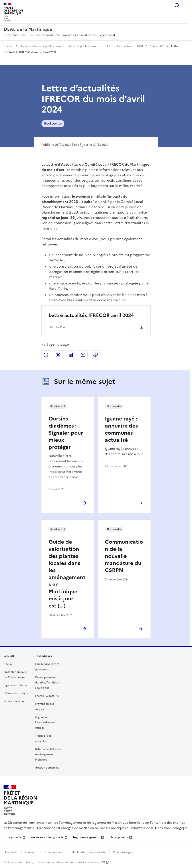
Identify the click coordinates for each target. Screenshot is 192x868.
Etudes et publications (82, 46)
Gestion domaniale (47, 768)
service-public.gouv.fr (47, 837)
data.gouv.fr (119, 837)
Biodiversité (53, 124)
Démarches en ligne (16, 693)
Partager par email (83, 355)
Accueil (8, 46)
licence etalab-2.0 (94, 862)
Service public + (14, 701)
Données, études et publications (40, 46)
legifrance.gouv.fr (87, 837)
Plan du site (11, 852)
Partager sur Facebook (46, 355)
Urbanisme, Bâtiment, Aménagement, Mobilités (49, 754)
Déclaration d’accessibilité (89, 852)
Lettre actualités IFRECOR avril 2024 (91, 315)
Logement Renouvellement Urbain (45, 722)
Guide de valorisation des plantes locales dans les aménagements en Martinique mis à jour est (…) (67, 574)
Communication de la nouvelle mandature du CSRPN (124, 556)
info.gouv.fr (12, 837)
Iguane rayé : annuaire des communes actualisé (121, 429)
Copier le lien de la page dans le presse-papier (96, 355)
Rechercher (177, 5)
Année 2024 (157, 46)
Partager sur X (58, 355)
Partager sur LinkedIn (71, 355)
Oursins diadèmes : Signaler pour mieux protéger (66, 433)
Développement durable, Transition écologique (47, 683)
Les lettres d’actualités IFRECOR (123, 46)
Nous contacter (54, 852)
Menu (186, 5)
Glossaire (31, 852)
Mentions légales (124, 852)
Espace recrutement (17, 685)
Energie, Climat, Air (47, 696)
